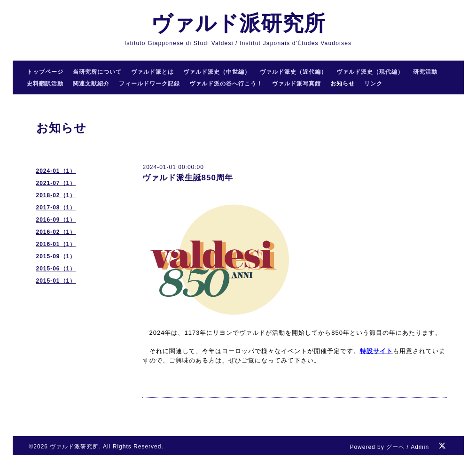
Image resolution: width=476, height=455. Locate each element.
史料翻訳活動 (45, 84)
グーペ (395, 447)
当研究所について (97, 72)
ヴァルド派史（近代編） (293, 72)
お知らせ (343, 84)
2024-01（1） (56, 171)
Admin (420, 447)
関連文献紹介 (91, 84)
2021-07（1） (56, 183)
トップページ (45, 72)
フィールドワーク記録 (149, 84)
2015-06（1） (56, 269)
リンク (373, 84)
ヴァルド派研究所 (238, 23)
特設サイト (376, 351)
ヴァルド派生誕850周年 (188, 178)
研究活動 (425, 72)
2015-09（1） (56, 256)
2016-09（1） (56, 220)
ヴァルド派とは (152, 72)
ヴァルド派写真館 (297, 84)
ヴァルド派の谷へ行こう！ (226, 84)
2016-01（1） (56, 244)
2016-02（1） (56, 232)
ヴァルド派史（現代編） (370, 72)
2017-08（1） (56, 208)
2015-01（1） (56, 281)
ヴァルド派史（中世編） (217, 72)
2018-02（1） (56, 195)
